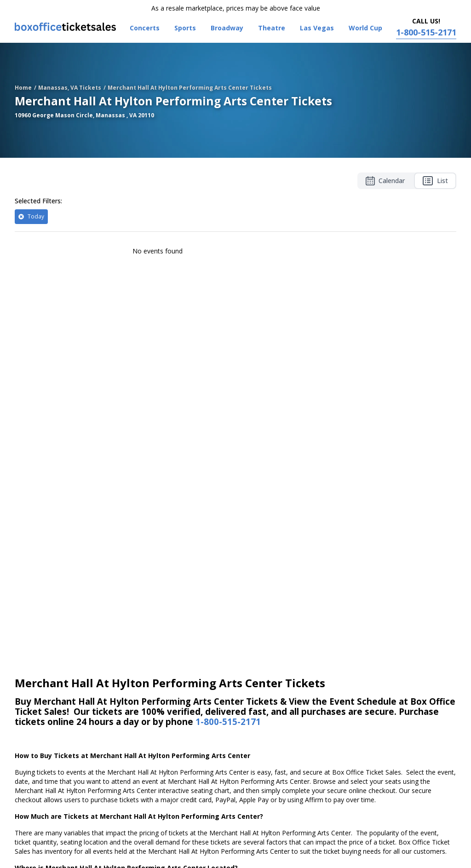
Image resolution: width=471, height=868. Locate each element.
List (435, 181)
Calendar (385, 181)
